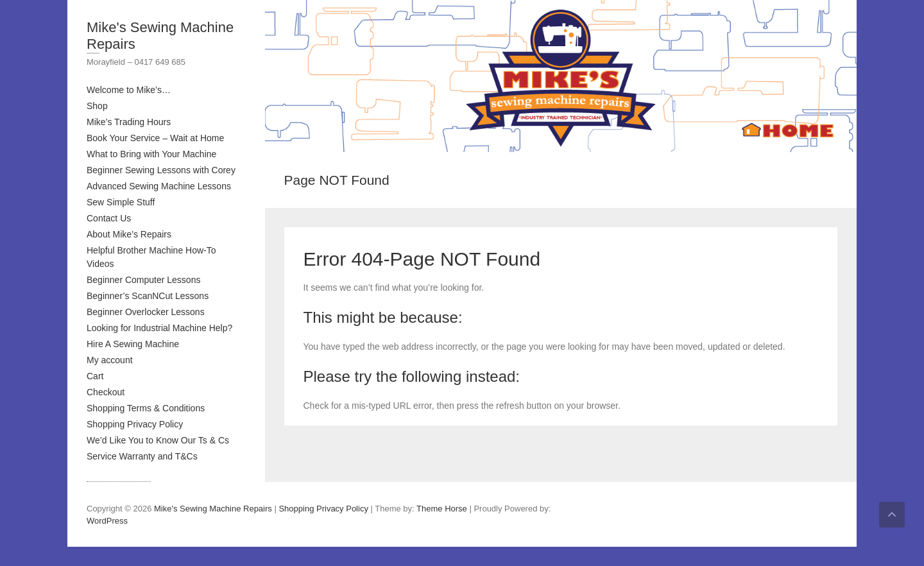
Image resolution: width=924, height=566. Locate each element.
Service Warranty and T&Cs (142, 456)
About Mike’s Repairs (129, 234)
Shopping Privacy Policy (135, 424)
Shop (97, 106)
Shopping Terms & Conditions (146, 408)
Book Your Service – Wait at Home (155, 138)
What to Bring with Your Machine (151, 154)
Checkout (106, 392)
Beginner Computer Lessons (143, 280)
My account (110, 360)
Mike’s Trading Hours (129, 122)
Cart (95, 376)
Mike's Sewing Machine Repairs (160, 36)
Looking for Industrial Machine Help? (159, 328)
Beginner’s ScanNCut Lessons (148, 296)
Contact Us (109, 218)
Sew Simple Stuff (121, 202)
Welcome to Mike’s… (129, 90)
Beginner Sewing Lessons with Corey (161, 170)
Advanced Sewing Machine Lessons (159, 186)
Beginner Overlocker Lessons (146, 312)
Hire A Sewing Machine (133, 344)
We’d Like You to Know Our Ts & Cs (158, 440)
